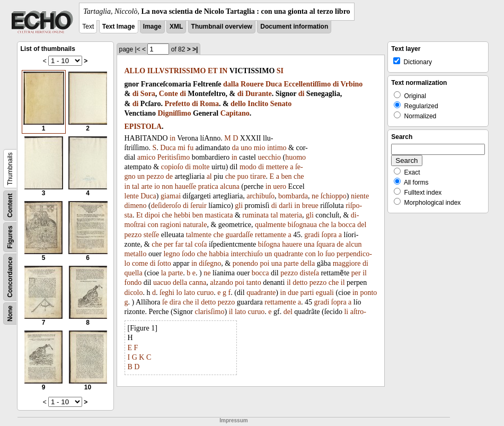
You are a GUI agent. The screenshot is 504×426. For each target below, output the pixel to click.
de (169, 176)
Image (152, 27)
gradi (312, 235)
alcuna (230, 186)
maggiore (347, 263)
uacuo (162, 282)
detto (300, 282)
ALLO (135, 71)
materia (291, 215)
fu (191, 148)
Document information (294, 27)
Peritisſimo (174, 157)
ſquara (326, 244)
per (169, 244)
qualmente (270, 225)
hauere (292, 244)
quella (134, 273)
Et (139, 215)
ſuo (330, 254)
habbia (219, 254)
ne (315, 196)
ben (286, 176)
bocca (347, 225)
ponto (368, 293)
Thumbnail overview (222, 27)
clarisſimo (209, 312)
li (346, 312)
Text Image (119, 27)
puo (243, 176)
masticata (219, 215)
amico (146, 157)
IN (224, 71)
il (365, 273)
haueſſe (185, 186)
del (362, 225)
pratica (208, 186)
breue (310, 206)
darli (286, 206)
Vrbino (352, 84)
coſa (201, 244)
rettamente (271, 235)
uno (246, 148)
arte (147, 186)
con (153, 225)
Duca (274, 84)
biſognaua (302, 225)
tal (136, 186)
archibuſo (260, 196)
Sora (148, 94)
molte (201, 167)
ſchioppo (334, 196)
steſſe (152, 235)
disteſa (309, 273)
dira (175, 302)
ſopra (329, 235)
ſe (165, 302)
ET (213, 71)
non (167, 186)
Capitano (235, 113)
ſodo (188, 254)
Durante (259, 94)
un (141, 176)
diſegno (210, 263)
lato (189, 293)
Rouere (252, 84)
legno (171, 254)
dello (238, 104)
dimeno (136, 206)
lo (320, 254)
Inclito (258, 104)
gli (239, 206)
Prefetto (177, 104)
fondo (133, 282)
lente (132, 196)
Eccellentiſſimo (308, 84)
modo (248, 167)
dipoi (152, 215)
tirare (258, 176)
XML (176, 27)
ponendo (245, 263)
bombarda (293, 196)
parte (291, 263)
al (209, 176)
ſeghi (167, 293)
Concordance (10, 277)
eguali (325, 293)
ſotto (164, 263)
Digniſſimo (174, 113)
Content (10, 206)
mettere (277, 167)
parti (307, 293)
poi (264, 263)
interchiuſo (247, 254)
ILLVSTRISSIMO (177, 71)
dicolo (134, 293)
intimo (277, 148)
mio (260, 148)
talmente (199, 235)
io (157, 186)
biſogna (269, 244)
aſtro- (358, 312)
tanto (254, 282)
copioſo (172, 167)
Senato (281, 104)
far (180, 244)
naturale (195, 225)
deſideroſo (166, 206)
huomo (295, 157)
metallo (136, 254)
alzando (222, 282)
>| (195, 49)
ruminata (255, 215)
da (236, 148)
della (308, 263)
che (230, 176)
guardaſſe (239, 235)
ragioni (171, 225)
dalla (231, 84)
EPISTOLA (143, 127)
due (293, 293)
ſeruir (198, 206)
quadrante (289, 254)
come (140, 263)
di (336, 84)
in (173, 138)
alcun (353, 244)
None (10, 314)
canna (198, 282)
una (309, 244)
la (333, 225)
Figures (10, 237)
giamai (171, 196)
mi (182, 148)
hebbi (182, 215)
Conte (169, 94)
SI (280, 71)
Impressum (233, 420)
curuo (205, 293)
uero (280, 186)
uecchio (269, 157)
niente (360, 196)
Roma (209, 104)
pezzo (156, 176)
